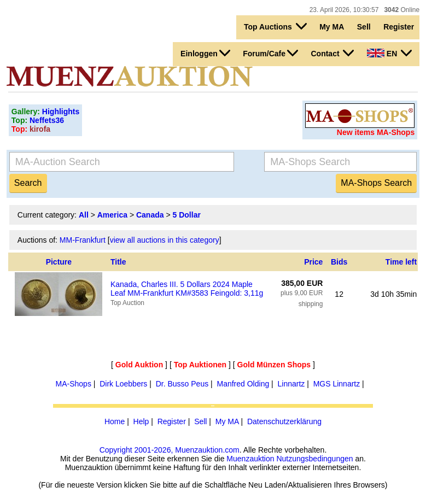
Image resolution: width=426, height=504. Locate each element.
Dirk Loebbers (123, 384)
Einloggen (205, 53)
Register (399, 27)
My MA (332, 27)
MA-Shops (74, 384)
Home (115, 421)
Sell (364, 27)
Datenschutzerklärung (284, 421)
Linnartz (291, 384)
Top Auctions (275, 26)
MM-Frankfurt (83, 240)
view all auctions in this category (165, 240)
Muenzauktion (250, 459)
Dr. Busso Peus (182, 384)
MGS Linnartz (337, 384)
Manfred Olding (243, 384)
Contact (332, 53)
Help (141, 421)
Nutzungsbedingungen (314, 459)
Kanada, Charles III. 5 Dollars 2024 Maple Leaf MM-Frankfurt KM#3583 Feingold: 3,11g (187, 289)
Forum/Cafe (270, 53)
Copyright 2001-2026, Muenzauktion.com (170, 450)
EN (389, 53)
